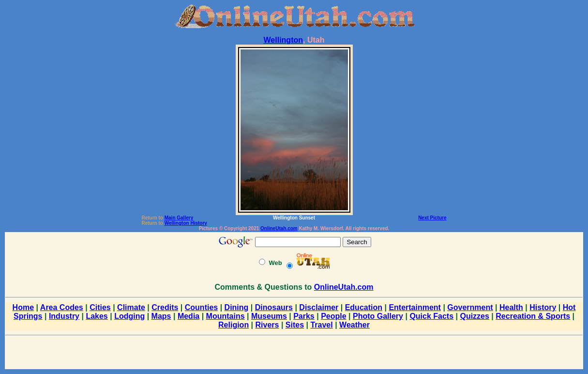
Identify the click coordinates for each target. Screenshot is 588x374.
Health (511, 307)
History (543, 307)
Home (23, 307)
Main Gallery (179, 218)
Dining (237, 307)
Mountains (226, 316)
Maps (161, 316)
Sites (295, 325)
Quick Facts (431, 316)
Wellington (283, 40)
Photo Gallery (378, 316)
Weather (354, 325)
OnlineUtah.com (279, 228)
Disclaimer (319, 307)
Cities (100, 307)
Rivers (267, 325)
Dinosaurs (274, 307)
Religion (234, 325)
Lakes (97, 316)
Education (364, 307)
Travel (321, 325)
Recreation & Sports (533, 316)
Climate (131, 307)
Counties (201, 307)
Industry (64, 316)
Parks (304, 316)
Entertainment (415, 307)
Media (188, 316)
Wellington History (186, 223)
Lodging (129, 316)
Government (470, 307)
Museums (269, 316)
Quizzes (474, 316)
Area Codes (62, 307)
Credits (165, 307)
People (333, 316)
